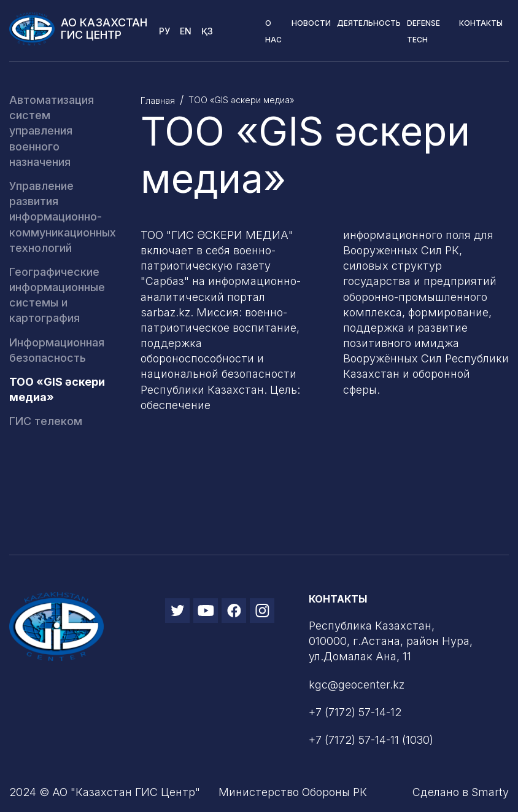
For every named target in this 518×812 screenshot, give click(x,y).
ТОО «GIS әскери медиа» (241, 100)
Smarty (490, 792)
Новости (311, 23)
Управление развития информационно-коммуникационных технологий (63, 217)
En (186, 31)
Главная (158, 100)
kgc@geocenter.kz (357, 685)
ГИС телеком (46, 421)
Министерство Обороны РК (293, 792)
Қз (207, 31)
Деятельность (369, 23)
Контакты (481, 23)
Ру (164, 31)
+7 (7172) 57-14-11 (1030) (371, 740)
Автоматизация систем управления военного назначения (52, 131)
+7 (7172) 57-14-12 (355, 712)
